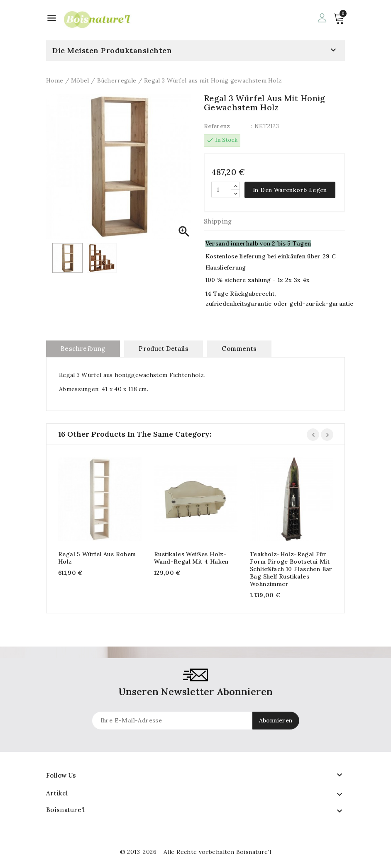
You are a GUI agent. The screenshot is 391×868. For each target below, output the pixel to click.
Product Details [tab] (164, 349)
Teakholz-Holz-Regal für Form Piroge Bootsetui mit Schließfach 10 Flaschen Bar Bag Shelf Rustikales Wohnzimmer (291, 569)
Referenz (217, 126)
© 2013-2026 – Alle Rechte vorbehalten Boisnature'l (196, 852)
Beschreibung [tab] (83, 349)
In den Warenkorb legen (290, 190)
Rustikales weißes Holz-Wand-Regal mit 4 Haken (191, 558)
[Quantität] (221, 190)
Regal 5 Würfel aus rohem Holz (97, 558)
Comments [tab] (239, 349)
